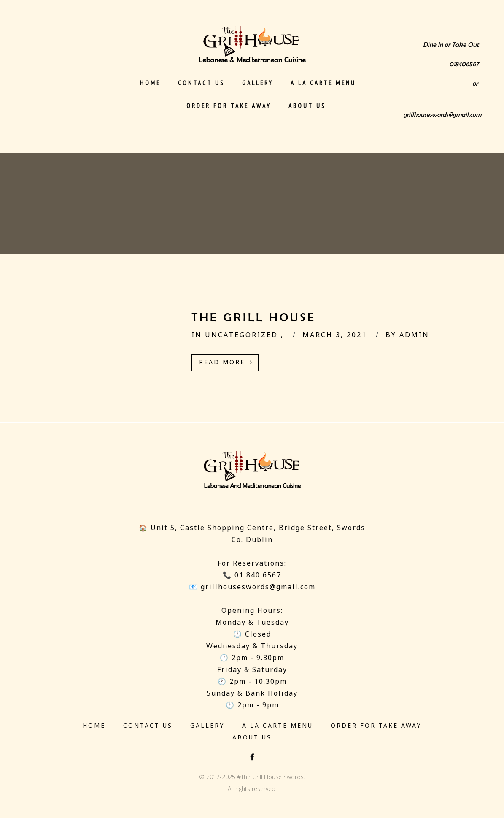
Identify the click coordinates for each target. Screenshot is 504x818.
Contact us (201, 83)
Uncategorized (243, 335)
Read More (226, 362)
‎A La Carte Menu (323, 83)
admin (414, 335)
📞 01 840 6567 (252, 575)
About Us (307, 106)
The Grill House (254, 317)
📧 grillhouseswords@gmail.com (252, 587)
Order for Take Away (229, 106)
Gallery (258, 83)
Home (150, 83)
